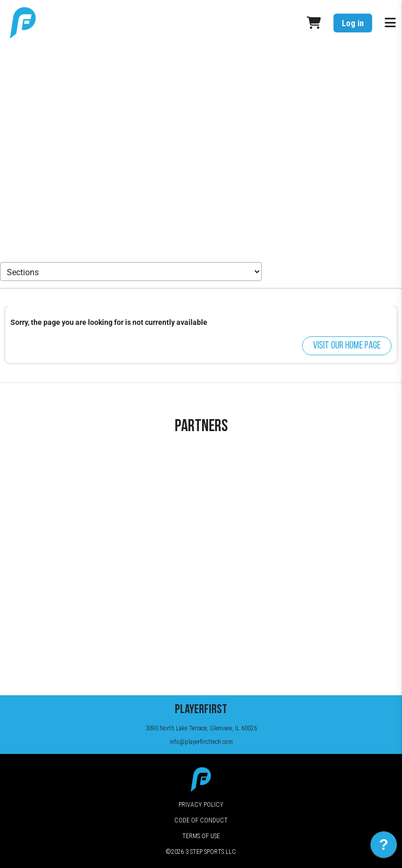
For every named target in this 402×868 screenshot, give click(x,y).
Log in (353, 23)
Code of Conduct (201, 820)
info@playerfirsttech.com (201, 742)
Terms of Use (201, 836)
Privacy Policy (201, 805)
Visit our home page (347, 346)
